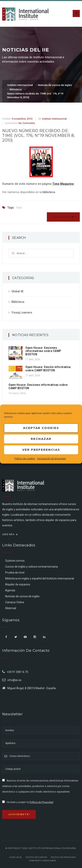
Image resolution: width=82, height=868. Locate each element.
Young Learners (22, 313)
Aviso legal (16, 857)
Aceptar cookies (41, 428)
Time (19, 208)
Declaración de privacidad (51, 458)
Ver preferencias (41, 450)
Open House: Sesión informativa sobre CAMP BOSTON (48, 369)
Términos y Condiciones (43, 861)
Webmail (11, 608)
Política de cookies (25, 458)
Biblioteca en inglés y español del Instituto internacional (40, 578)
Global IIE (18, 291)
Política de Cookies (36, 857)
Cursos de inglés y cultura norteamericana (31, 567)
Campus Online (15, 602)
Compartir (63, 217)
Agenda (10, 590)
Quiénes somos (15, 561)
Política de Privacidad (41, 802)
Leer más (10, 534)
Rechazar (41, 439)
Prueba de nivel (15, 573)
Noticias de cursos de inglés (22, 596)
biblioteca (49, 192)
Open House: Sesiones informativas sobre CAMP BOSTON (43, 351)
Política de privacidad (63, 857)
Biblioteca (18, 302)
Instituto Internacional (54, 119)
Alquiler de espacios (18, 584)
